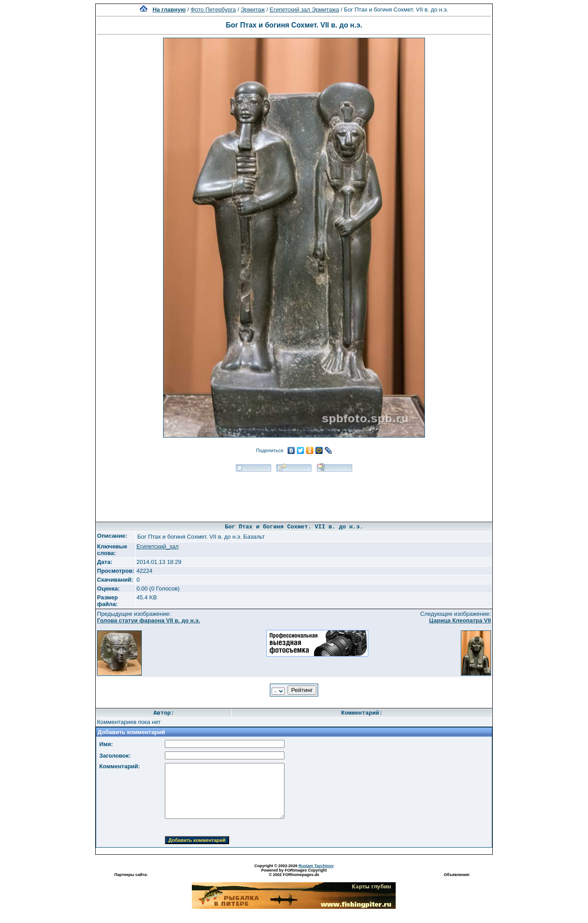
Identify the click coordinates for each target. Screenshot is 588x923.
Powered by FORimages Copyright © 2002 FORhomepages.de (294, 872)
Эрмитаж (253, 10)
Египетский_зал (158, 546)
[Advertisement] (294, 494)
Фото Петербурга (213, 10)
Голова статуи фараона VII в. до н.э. (149, 620)
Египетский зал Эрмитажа (305, 10)
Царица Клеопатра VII (460, 620)
